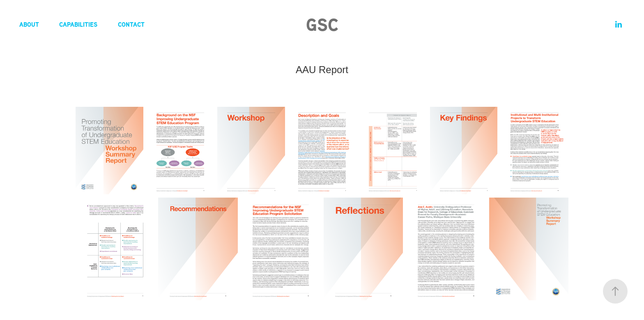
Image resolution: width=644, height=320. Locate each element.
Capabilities (78, 24)
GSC (322, 24)
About (29, 24)
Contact (131, 24)
